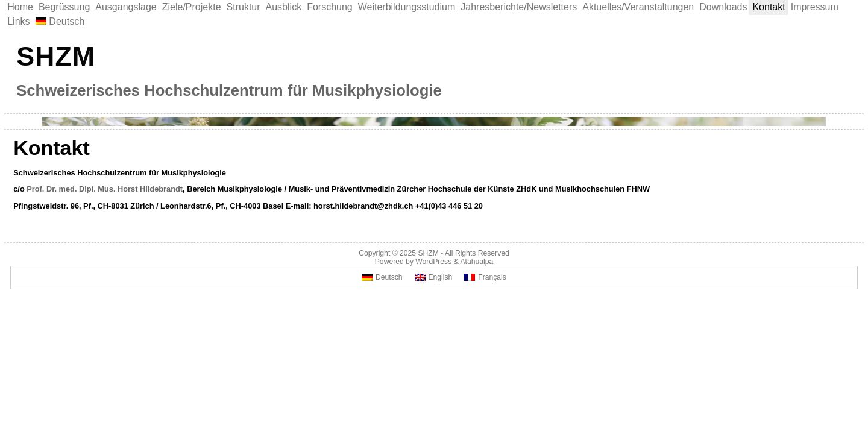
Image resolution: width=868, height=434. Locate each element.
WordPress (433, 262)
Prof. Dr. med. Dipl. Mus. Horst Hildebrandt (105, 189)
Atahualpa (476, 262)
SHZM (56, 56)
